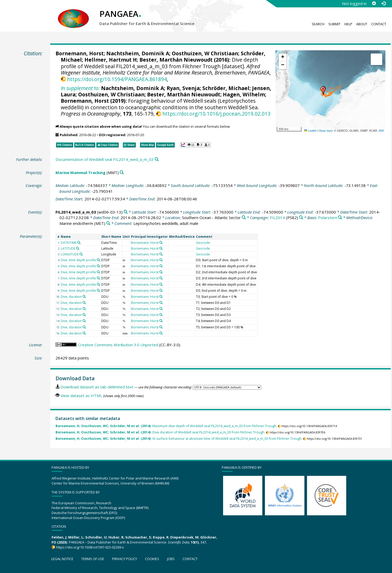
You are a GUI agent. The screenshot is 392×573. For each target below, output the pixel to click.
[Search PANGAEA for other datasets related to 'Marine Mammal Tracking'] (122, 173)
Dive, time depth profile (78, 260)
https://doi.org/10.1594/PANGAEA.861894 (117, 79)
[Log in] (383, 3)
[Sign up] (374, 3)
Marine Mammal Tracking (81, 172)
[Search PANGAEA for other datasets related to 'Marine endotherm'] (108, 223)
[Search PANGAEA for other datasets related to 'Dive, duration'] (84, 297)
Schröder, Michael (226, 88)
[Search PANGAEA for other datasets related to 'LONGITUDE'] (81, 254)
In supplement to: (80, 88)
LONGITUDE (70, 254)
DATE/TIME (69, 243)
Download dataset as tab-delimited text (97, 387)
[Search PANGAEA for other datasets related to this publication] (157, 159)
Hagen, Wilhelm (244, 94)
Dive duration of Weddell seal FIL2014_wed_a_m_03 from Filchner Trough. (160, 432)
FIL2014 (277, 218)
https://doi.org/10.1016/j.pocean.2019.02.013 (216, 114)
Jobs (171, 559)
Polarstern (328, 218)
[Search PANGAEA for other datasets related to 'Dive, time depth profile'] (98, 260)
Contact (379, 24)
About (362, 24)
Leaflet (310, 131)
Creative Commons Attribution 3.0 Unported (118, 345)
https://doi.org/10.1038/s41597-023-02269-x (90, 547)
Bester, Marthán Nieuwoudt (176, 60)
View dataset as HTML (81, 396)
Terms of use (93, 559)
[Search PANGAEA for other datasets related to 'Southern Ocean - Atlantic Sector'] (244, 218)
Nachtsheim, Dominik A (138, 53)
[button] (323, 91)
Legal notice (62, 559)
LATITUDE (68, 248)
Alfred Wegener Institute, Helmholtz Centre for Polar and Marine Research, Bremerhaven (160, 69)
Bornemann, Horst (80, 53)
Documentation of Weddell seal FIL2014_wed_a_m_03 (105, 159)
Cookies (152, 559)
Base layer (326, 131)
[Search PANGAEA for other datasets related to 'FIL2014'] (301, 218)
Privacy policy (125, 559)
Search (318, 24)
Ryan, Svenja (183, 88)
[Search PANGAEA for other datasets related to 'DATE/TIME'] (79, 243)
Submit (334, 24)
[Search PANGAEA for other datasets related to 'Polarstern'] (340, 218)
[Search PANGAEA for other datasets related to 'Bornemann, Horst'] (161, 243)
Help (348, 24)
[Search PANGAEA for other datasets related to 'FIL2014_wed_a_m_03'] (126, 212)
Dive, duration (71, 297)
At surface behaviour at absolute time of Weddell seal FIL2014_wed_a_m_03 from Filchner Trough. (179, 439)
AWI (381, 131)
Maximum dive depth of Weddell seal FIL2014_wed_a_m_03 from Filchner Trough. (166, 426)
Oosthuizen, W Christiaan (205, 53)
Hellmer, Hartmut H (111, 60)
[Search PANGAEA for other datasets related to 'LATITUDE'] (78, 248)
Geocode (203, 243)
